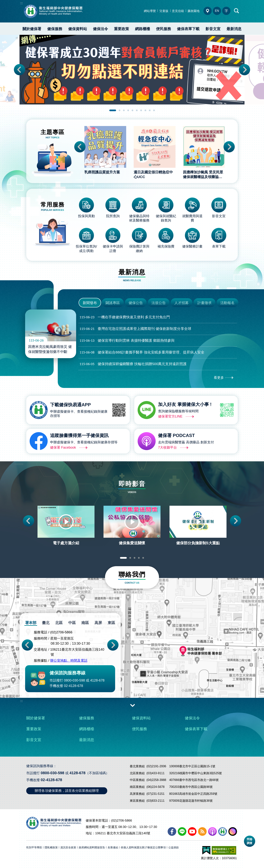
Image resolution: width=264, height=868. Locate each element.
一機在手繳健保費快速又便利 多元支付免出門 (125, 317)
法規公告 (159, 303)
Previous (19, 70)
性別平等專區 (34, 847)
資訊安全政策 (68, 847)
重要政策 (121, 29)
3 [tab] (124, 110)
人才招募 (181, 303)
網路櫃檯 (142, 29)
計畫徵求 (205, 303)
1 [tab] (113, 110)
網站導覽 (150, 11)
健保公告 (136, 303)
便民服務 (163, 29)
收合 (133, 705)
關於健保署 (32, 29)
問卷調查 (250, 841)
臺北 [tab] (46, 623)
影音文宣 (213, 29)
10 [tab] (154, 110)
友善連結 (113, 847)
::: (21, 3)
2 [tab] (120, 110)
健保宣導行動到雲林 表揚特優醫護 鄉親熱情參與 (127, 341)
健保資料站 (78, 29)
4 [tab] (128, 110)
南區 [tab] (85, 623)
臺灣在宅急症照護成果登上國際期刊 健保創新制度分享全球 (135, 329)
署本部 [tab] (31, 623)
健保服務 (55, 29)
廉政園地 (193, 11)
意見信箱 (178, 11)
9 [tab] (150, 110)
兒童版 (164, 11)
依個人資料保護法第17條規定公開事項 (143, 847)
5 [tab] (132, 110)
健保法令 (100, 29)
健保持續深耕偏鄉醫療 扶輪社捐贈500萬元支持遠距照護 (133, 364)
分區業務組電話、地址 (208, 11)
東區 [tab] (111, 623)
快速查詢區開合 (237, 11)
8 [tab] (145, 110)
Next (244, 70)
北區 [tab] (59, 623)
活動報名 (227, 303)
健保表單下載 (188, 29)
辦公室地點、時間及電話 (69, 661)
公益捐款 (174, 847)
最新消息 (234, 29)
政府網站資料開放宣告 (92, 847)
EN (217, 11)
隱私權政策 (51, 847)
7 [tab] (141, 110)
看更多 (219, 378)
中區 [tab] (72, 623)
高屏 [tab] (98, 623)
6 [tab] (137, 110)
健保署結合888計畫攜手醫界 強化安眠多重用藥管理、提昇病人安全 (142, 352)
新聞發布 (90, 303)
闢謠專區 (113, 303)
